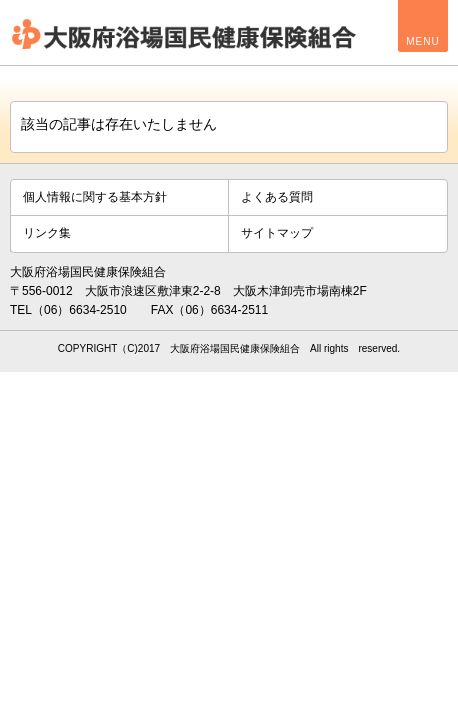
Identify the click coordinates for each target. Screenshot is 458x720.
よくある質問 (277, 197)
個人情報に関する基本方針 (95, 197)
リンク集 (47, 233)
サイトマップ (277, 233)
